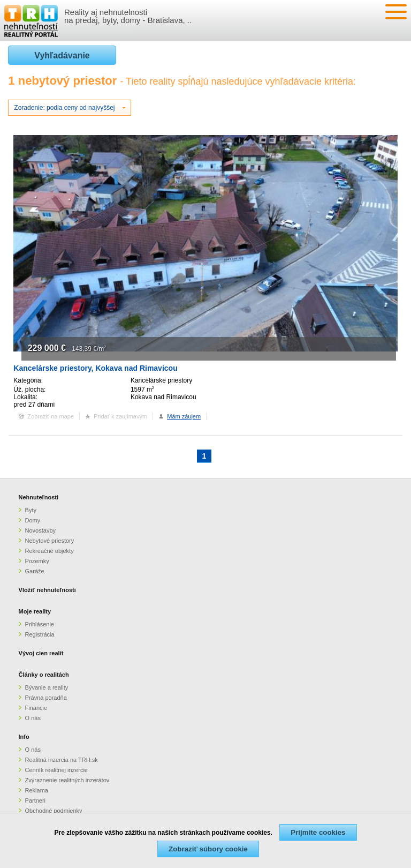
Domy (33, 520)
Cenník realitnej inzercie (56, 770)
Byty (31, 510)
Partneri (36, 800)
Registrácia (40, 634)
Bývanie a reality (47, 687)
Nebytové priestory (50, 541)
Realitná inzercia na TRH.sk (62, 760)
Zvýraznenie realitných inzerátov (67, 780)
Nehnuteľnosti (39, 497)
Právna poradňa (46, 698)
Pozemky (37, 561)
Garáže (35, 571)
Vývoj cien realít (41, 653)
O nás (33, 718)
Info (24, 737)
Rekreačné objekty (50, 551)
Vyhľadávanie (62, 55)
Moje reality (35, 611)
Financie (36, 708)
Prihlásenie (40, 624)
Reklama (37, 790)
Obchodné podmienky (54, 811)
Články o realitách (44, 675)
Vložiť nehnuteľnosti (47, 590)
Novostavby (40, 530)
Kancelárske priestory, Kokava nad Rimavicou (95, 368)
